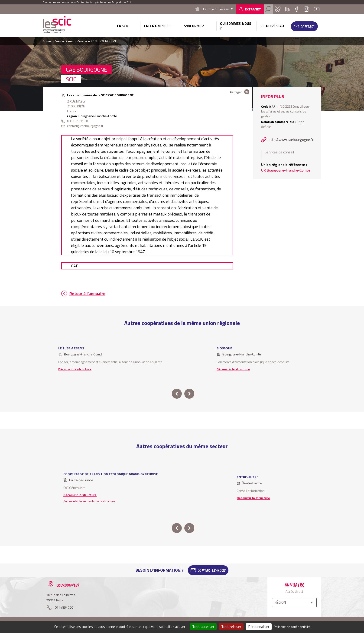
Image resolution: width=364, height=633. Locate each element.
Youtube (317, 9)
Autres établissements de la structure (89, 501)
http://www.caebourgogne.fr (291, 139)
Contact (308, 27)
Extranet (253, 9)
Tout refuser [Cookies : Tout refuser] (231, 626)
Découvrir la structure (75, 369)
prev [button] (177, 394)
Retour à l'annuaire (87, 293)
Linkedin (287, 9)
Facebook (297, 9)
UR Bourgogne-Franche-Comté (286, 170)
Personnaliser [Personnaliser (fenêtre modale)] (259, 626)
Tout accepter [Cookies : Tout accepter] (203, 626)
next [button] (189, 394)
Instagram (306, 9)
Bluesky (278, 9)
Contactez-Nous (212, 570)
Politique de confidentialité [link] (292, 627)
